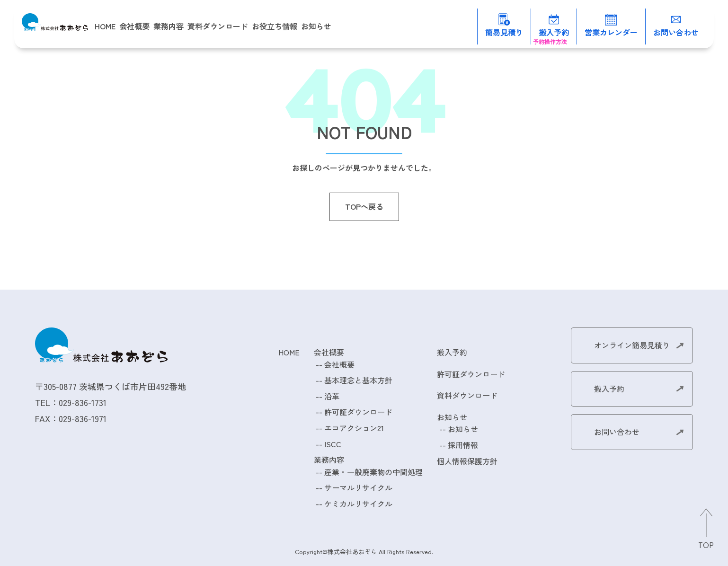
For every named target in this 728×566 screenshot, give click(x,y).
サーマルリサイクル (358, 487)
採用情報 (463, 445)
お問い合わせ (617, 432)
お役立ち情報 (275, 26)
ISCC (333, 444)
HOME (105, 26)
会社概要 (339, 364)
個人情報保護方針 (467, 461)
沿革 (332, 396)
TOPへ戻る (364, 206)
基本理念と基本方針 (358, 380)
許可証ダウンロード (358, 412)
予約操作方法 (550, 41)
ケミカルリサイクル (358, 504)
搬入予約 (452, 352)
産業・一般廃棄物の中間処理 (373, 472)
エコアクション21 (354, 428)
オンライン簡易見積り (632, 345)
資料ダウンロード (218, 26)
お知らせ (463, 429)
